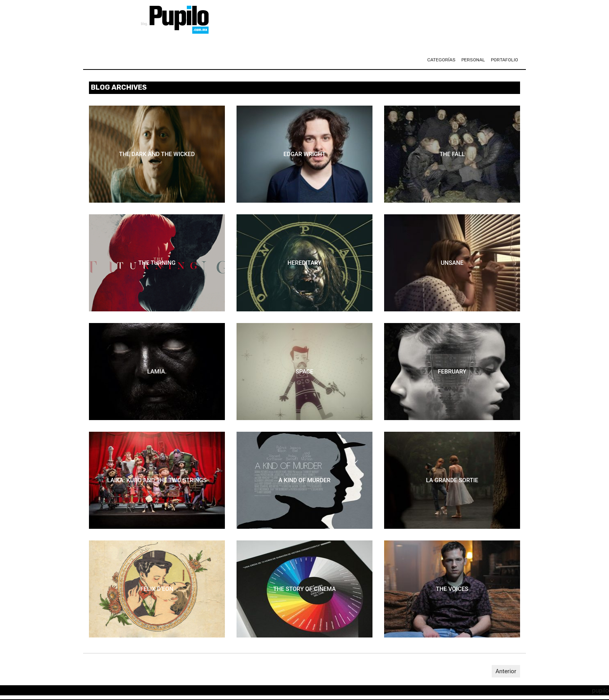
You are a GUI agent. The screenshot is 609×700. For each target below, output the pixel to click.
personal (473, 60)
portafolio (505, 60)
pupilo (600, 690)
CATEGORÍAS (441, 60)
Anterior (506, 671)
